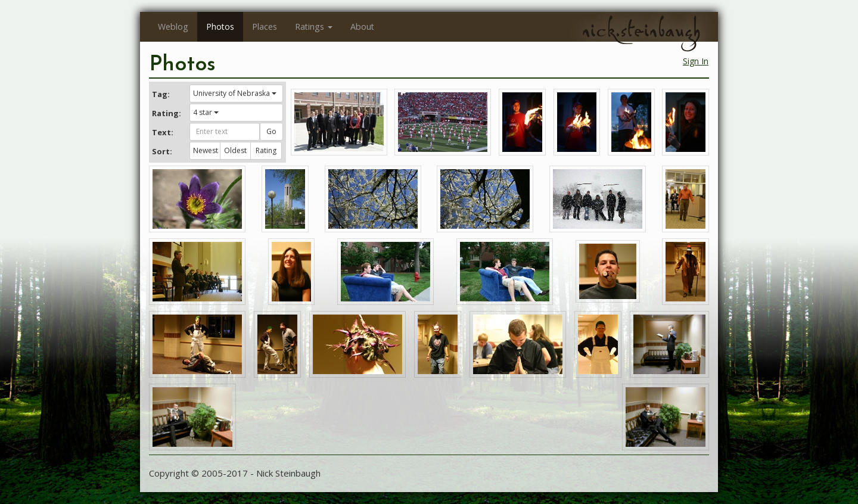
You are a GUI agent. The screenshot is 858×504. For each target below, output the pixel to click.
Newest (206, 150)
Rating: (166, 113)
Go (271, 131)
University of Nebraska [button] (235, 93)
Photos (220, 27)
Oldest (235, 150)
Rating (266, 150)
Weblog (173, 27)
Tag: (161, 94)
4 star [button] (206, 112)
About (362, 27)
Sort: (162, 151)
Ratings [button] (314, 27)
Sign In (696, 61)
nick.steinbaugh (641, 30)
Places (265, 27)
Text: (163, 132)
